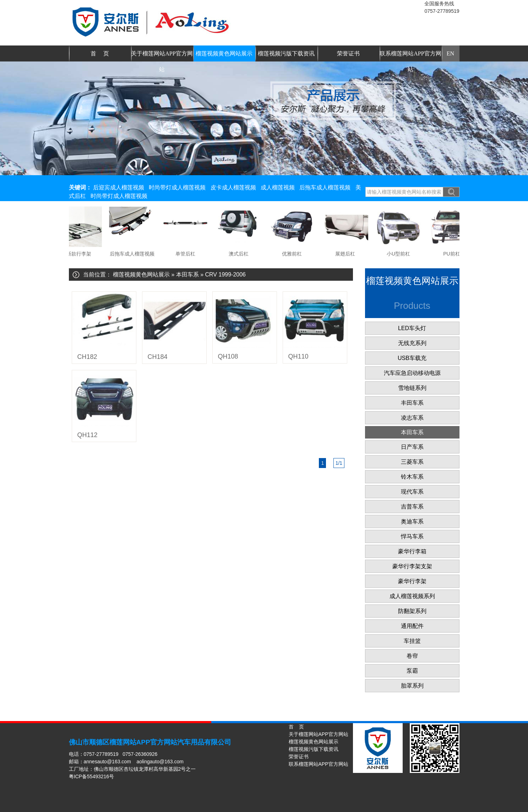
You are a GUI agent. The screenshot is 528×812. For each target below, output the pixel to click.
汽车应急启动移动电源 (412, 373)
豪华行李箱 (412, 551)
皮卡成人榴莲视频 (233, 187)
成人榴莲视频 (278, 187)
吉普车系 (412, 507)
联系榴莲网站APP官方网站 (410, 56)
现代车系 (412, 492)
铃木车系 (412, 477)
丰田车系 (412, 403)
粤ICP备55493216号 (92, 776)
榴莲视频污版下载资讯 (286, 53)
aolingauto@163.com (160, 762)
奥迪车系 (412, 521)
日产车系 (412, 447)
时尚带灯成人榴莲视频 (177, 187)
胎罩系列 (412, 686)
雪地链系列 (412, 388)
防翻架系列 (412, 611)
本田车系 (187, 275)
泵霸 (412, 671)
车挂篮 (412, 641)
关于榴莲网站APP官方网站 (162, 56)
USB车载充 (412, 358)
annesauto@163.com (107, 762)
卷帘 (412, 656)
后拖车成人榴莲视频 (325, 187)
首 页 (100, 53)
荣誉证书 (348, 53)
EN (450, 53)
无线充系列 (412, 343)
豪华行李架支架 (412, 566)
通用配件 (412, 626)
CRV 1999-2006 (225, 275)
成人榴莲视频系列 (412, 596)
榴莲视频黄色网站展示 (224, 53)
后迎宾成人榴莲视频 (119, 187)
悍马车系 (412, 536)
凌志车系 (412, 418)
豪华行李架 (412, 581)
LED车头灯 (412, 328)
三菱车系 (412, 462)
